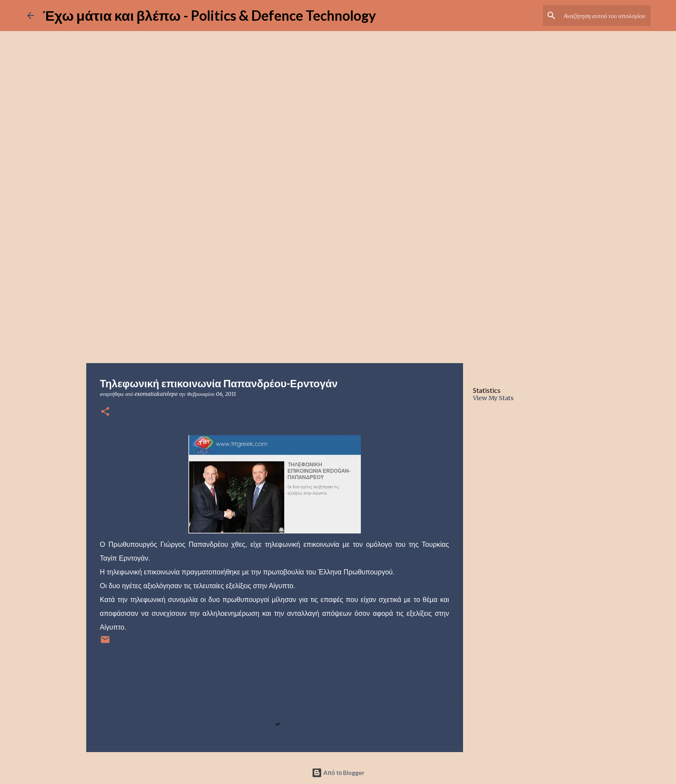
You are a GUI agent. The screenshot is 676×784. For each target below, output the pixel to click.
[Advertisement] (338, 295)
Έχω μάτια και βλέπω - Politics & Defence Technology (209, 15)
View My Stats (493, 398)
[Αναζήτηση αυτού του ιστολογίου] (605, 16)
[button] (105, 412)
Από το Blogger (338, 773)
